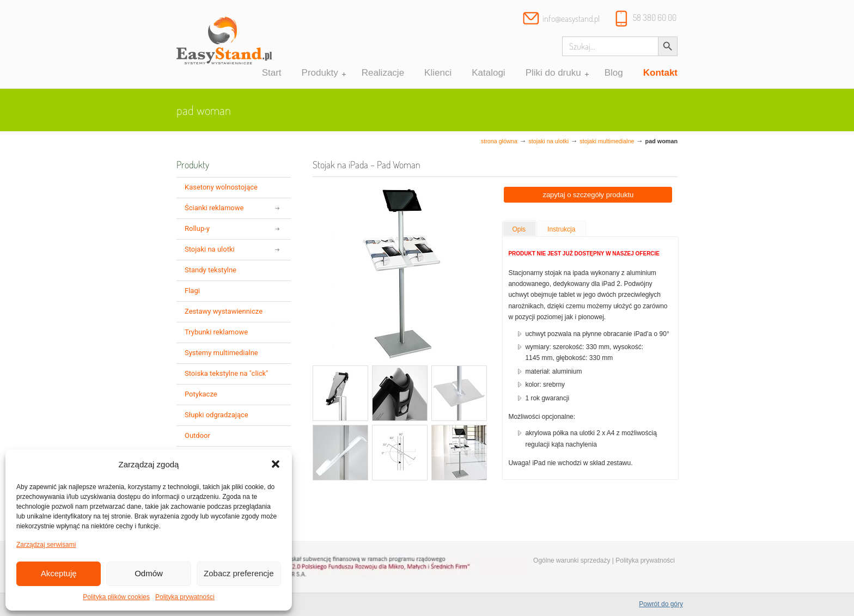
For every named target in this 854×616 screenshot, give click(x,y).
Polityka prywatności (185, 597)
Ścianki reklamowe (214, 208)
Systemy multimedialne (221, 353)
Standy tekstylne (211, 270)
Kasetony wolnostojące (221, 187)
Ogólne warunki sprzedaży (572, 560)
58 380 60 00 (655, 17)
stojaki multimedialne (607, 141)
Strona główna (499, 141)
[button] (276, 464)
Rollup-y (197, 228)
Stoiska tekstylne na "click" (226, 373)
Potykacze (201, 394)
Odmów (149, 573)
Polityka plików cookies (116, 597)
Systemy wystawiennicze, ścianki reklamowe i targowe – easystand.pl (224, 46)
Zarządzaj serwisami (46, 545)
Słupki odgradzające (216, 415)
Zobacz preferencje (239, 573)
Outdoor (197, 435)
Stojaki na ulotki (548, 141)
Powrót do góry (661, 604)
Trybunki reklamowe (216, 332)
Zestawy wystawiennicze (224, 311)
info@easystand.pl (571, 19)
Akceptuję (59, 573)
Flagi (192, 291)
